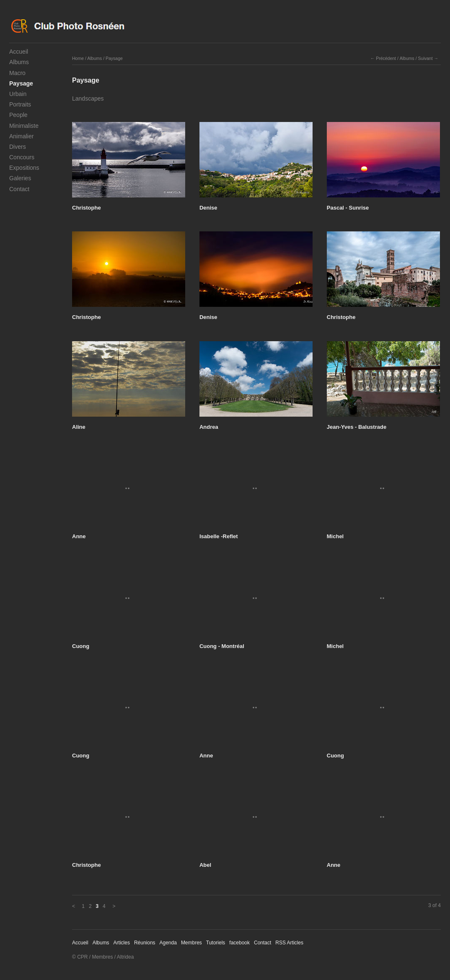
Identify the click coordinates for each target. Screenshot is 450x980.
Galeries (20, 178)
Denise (208, 208)
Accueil (19, 52)
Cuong (81, 646)
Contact (19, 189)
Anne (79, 536)
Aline (79, 427)
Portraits (20, 104)
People (18, 115)
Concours (22, 157)
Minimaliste (24, 126)
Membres (191, 943)
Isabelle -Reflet (219, 536)
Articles (122, 943)
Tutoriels (216, 943)
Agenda (168, 943)
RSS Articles (289, 943)
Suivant (425, 58)
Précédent (386, 58)
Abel (205, 865)
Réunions (145, 943)
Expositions (24, 168)
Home (78, 58)
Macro (17, 73)
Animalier (21, 136)
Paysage (21, 83)
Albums (19, 62)
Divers (18, 147)
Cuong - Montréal (222, 646)
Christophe (87, 208)
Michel (335, 536)
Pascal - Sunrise (348, 208)
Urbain (18, 94)
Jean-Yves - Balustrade (357, 427)
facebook (239, 943)
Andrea (209, 427)
